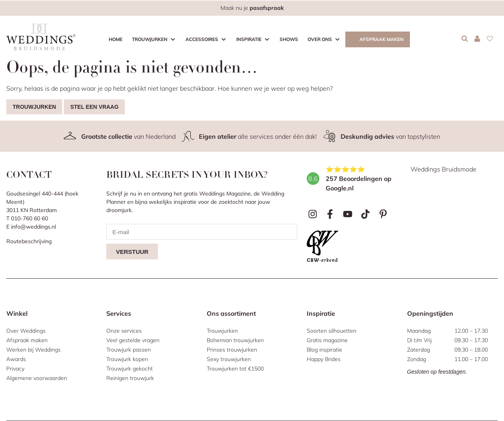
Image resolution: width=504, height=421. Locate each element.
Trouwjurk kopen (127, 359)
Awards (16, 359)
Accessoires (202, 39)
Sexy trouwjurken (229, 359)
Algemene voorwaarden (37, 378)
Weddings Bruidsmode (444, 169)
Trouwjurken (150, 39)
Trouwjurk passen (129, 350)
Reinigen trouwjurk (130, 378)
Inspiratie (249, 39)
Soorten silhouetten (332, 331)
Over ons (320, 39)
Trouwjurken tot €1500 (235, 369)
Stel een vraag (94, 107)
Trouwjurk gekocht (130, 369)
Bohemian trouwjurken (235, 340)
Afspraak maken (382, 39)
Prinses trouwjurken (232, 350)
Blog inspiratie (324, 350)
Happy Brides (324, 359)
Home (116, 39)
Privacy (15, 369)
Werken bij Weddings (33, 350)
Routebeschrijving (29, 241)
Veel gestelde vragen (133, 340)
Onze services (124, 331)
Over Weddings (26, 331)
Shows (289, 39)
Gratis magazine (327, 340)
